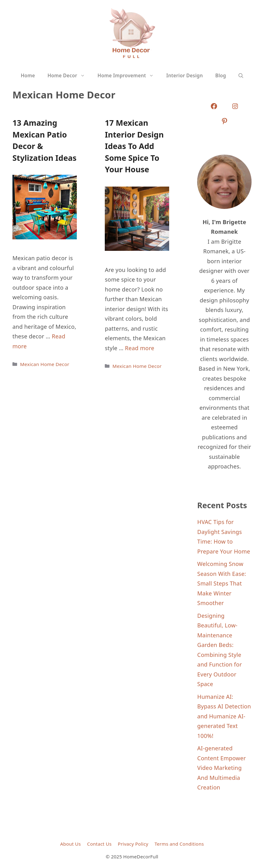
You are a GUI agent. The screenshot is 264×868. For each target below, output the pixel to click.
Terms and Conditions (179, 844)
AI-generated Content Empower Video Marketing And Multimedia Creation (221, 768)
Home (28, 76)
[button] (241, 76)
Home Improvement (129, 76)
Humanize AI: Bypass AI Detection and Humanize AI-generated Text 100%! (224, 716)
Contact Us (99, 844)
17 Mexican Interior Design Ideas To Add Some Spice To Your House (134, 146)
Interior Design (185, 76)
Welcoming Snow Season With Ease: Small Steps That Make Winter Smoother (222, 583)
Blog (221, 76)
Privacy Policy (133, 844)
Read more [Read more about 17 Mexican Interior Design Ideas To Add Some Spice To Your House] (140, 348)
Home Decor (69, 76)
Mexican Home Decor (44, 364)
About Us (70, 844)
